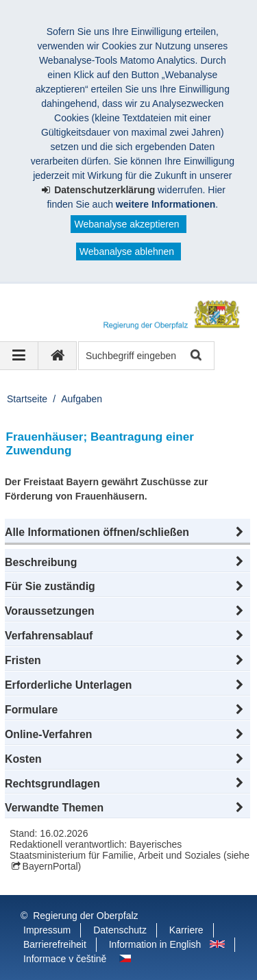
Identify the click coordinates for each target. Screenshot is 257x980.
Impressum (47, 930)
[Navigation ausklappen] (19, 356)
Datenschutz (120, 930)
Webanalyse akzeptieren (126, 224)
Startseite (27, 399)
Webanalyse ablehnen (127, 252)
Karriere (186, 930)
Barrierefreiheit (55, 944)
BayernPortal (50, 866)
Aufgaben (82, 399)
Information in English (155, 944)
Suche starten (195, 356)
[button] (127, 532)
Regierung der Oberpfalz (85, 916)
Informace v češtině (65, 959)
